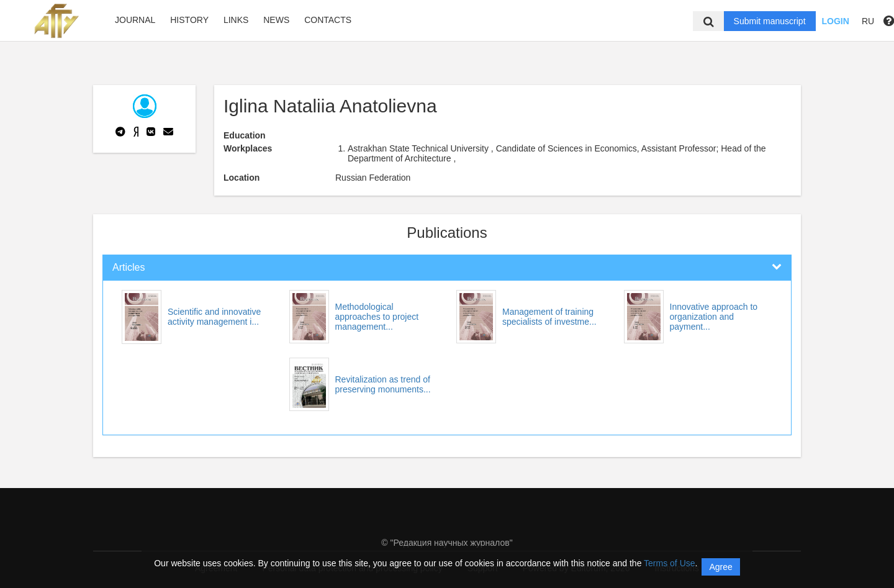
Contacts (328, 20)
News (276, 20)
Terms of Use (669, 563)
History (189, 20)
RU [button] (868, 21)
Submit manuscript (770, 21)
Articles (129, 267)
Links (236, 20)
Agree (720, 567)
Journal (135, 20)
